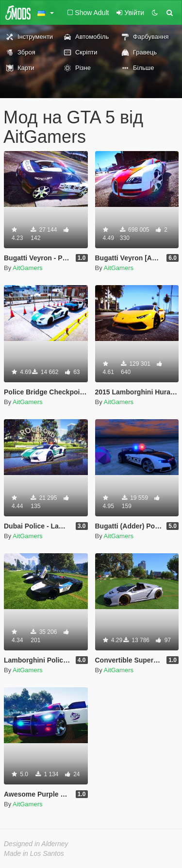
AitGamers (27, 268)
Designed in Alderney (36, 844)
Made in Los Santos (34, 853)
